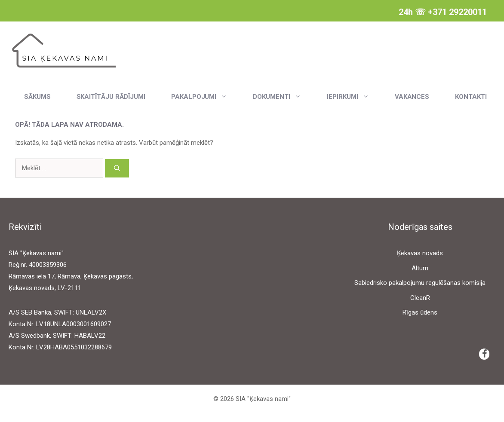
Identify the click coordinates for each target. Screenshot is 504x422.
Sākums (37, 97)
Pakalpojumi (206, 97)
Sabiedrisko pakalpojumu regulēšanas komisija (420, 283)
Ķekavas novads (420, 253)
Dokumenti (283, 97)
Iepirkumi (354, 97)
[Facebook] (484, 354)
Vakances (412, 97)
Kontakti (471, 97)
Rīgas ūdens (420, 312)
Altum (420, 268)
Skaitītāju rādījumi (111, 97)
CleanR (420, 298)
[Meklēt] (117, 168)
